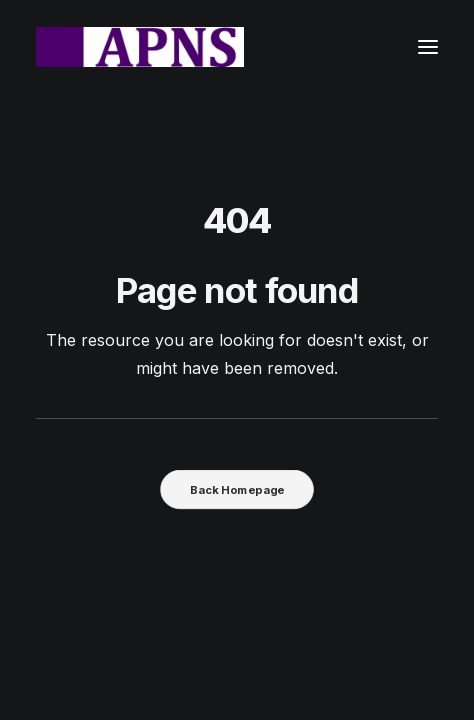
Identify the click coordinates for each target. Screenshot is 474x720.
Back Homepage (237, 489)
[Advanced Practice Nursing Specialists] (140, 47)
